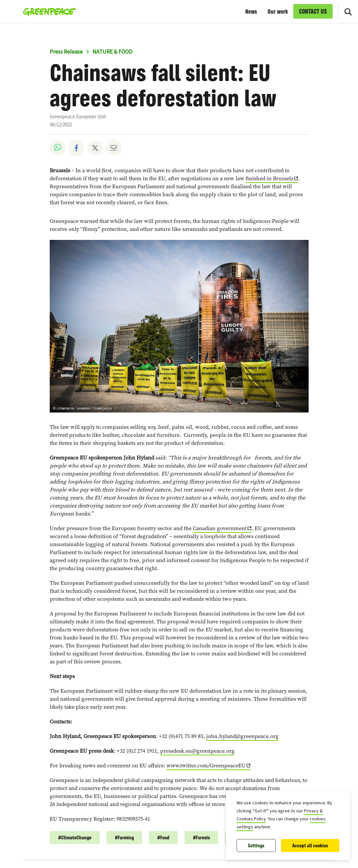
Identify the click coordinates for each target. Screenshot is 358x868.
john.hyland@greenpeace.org (242, 736)
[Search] (348, 11)
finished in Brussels (269, 178)
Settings (256, 846)
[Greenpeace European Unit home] (48, 11)
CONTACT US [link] (313, 11)
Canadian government (220, 528)
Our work (278, 11)
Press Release (66, 52)
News (251, 11)
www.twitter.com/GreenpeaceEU (206, 766)
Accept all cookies (310, 846)
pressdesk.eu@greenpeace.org (197, 751)
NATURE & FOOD (112, 52)
